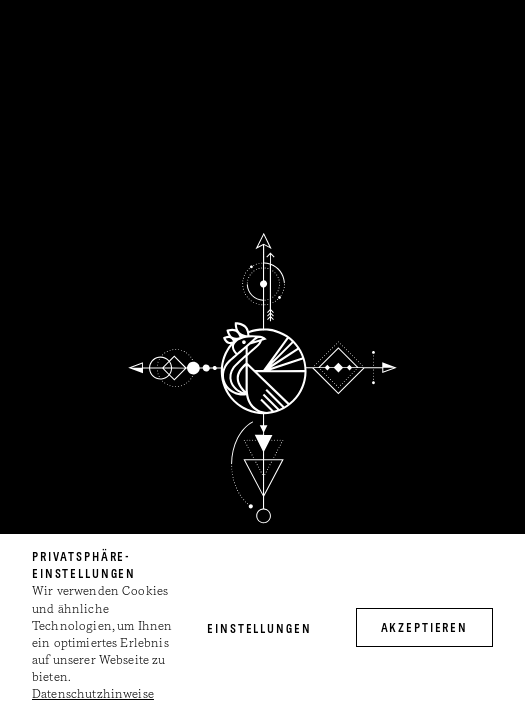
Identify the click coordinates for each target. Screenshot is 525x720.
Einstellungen (259, 630)
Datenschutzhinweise (93, 695)
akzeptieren (425, 629)
